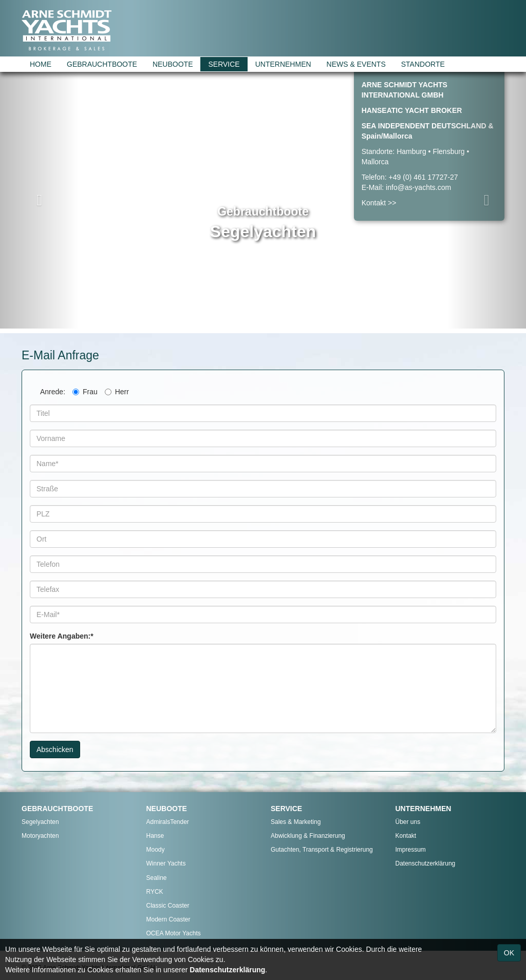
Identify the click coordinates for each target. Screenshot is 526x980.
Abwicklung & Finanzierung (308, 836)
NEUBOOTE (173, 64)
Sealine (157, 878)
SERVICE (224, 64)
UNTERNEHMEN (283, 64)
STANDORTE (423, 64)
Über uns (408, 822)
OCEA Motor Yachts (174, 933)
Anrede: (53, 392)
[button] (40, 200)
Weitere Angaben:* (62, 636)
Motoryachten (40, 836)
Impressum (411, 850)
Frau (85, 392)
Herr (117, 392)
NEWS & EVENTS (356, 64)
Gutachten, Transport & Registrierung (322, 850)
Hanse (155, 836)
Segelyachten (40, 822)
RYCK (155, 892)
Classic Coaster (168, 906)
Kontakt (406, 836)
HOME (41, 64)
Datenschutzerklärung (426, 863)
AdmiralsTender (168, 822)
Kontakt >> (379, 203)
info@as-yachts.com (418, 187)
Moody (156, 850)
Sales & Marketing (296, 822)
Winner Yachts (166, 863)
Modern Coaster (168, 919)
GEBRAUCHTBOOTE (102, 64)
